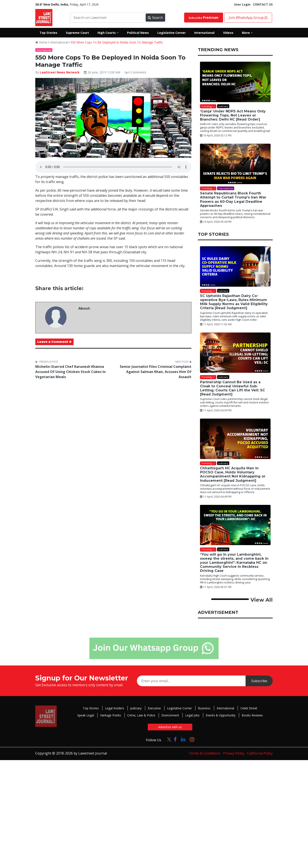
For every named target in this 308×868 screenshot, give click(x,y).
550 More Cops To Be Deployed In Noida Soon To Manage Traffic (117, 42)
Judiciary (136, 708)
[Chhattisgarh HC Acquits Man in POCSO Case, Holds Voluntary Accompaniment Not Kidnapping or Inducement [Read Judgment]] (235, 439)
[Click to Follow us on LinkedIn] (183, 739)
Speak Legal (86, 715)
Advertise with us (170, 727)
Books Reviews (252, 715)
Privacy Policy (234, 753)
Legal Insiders (115, 708)
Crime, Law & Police (141, 715)
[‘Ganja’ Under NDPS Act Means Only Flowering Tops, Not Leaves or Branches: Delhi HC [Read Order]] (235, 82)
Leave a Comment (54, 342)
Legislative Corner (179, 708)
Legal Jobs (192, 715)
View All (262, 600)
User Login (242, 4)
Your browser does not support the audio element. (113, 167)
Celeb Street (249, 708)
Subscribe (204, 18)
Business (204, 708)
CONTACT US (263, 4)
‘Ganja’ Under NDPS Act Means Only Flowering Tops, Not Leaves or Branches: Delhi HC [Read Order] (233, 115)
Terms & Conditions (205, 753)
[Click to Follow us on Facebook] (175, 739)
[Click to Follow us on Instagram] (192, 739)
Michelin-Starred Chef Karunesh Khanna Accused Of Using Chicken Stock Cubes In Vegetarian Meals (70, 372)
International (59, 42)
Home (41, 42)
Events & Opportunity (221, 715)
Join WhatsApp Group (248, 18)
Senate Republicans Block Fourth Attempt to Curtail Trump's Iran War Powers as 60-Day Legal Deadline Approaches (233, 199)
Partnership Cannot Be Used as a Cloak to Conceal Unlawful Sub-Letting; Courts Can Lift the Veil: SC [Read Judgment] (232, 388)
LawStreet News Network (60, 72)
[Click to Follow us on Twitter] (167, 739)
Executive (154, 708)
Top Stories (91, 708)
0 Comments (135, 72)
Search (155, 18)
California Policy (260, 753)
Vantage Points (111, 715)
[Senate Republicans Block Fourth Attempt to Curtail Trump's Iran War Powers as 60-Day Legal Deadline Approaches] (235, 164)
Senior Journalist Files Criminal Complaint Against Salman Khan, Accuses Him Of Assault (156, 372)
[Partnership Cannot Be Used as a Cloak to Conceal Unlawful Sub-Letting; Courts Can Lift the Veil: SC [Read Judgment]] (235, 353)
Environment (170, 715)
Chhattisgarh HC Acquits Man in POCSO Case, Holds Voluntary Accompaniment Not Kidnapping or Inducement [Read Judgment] (233, 474)
